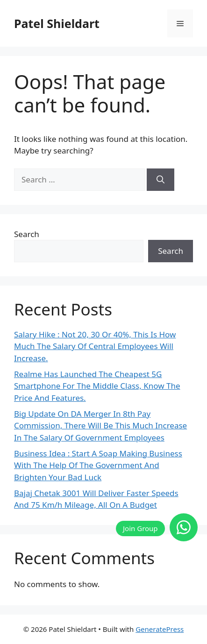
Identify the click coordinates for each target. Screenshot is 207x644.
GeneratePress (160, 629)
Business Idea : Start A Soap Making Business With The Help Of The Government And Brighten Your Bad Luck (98, 465)
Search (27, 234)
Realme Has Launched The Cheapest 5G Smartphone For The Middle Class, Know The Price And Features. (97, 386)
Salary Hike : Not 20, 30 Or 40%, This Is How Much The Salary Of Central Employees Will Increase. (95, 346)
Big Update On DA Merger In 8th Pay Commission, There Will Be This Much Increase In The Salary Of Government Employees (100, 426)
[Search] (161, 180)
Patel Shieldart (57, 23)
